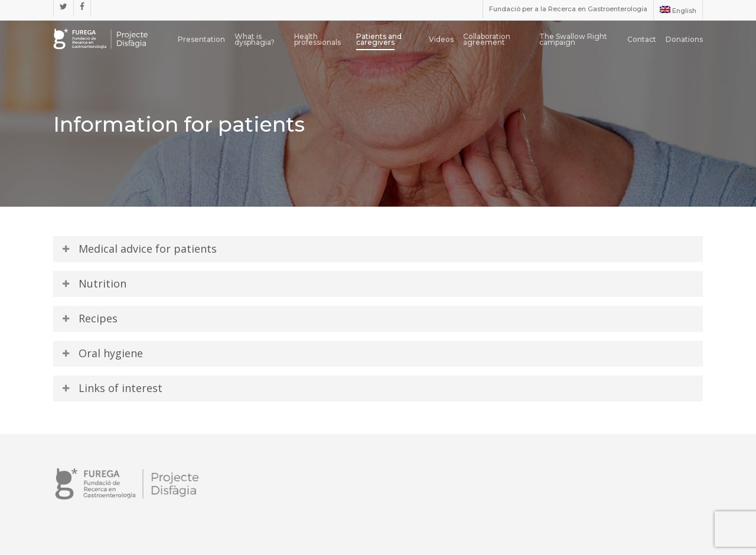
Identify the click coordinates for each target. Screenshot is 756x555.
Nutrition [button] (94, 283)
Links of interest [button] (112, 388)
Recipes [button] (89, 318)
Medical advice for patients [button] (139, 249)
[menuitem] (678, 10)
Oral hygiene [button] (102, 353)
